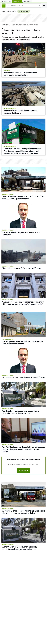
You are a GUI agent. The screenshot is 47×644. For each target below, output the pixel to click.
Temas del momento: (9, 11)
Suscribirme (23, 470)
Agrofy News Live (24, 11)
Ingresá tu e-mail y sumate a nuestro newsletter (23, 464)
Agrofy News (5, 25)
